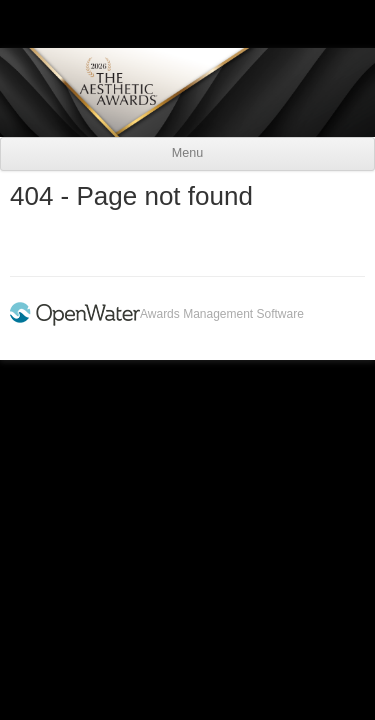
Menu (187, 153)
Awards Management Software (222, 314)
